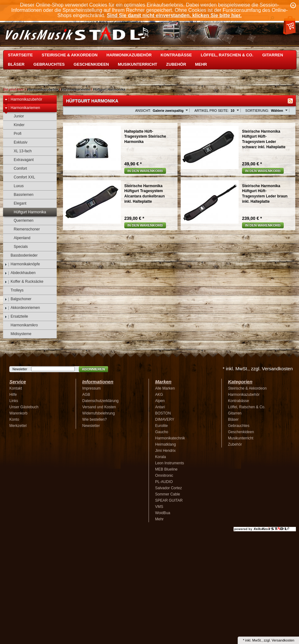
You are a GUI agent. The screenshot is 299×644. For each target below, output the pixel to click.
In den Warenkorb (145, 171)
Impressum (91, 388)
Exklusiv (18, 142)
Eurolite (161, 426)
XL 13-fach (20, 151)
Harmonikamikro (21, 325)
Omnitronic (164, 476)
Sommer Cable (168, 494)
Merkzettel (18, 426)
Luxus (16, 186)
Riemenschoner (24, 229)
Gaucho (162, 432)
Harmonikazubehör (129, 55)
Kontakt (16, 388)
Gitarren (273, 55)
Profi (15, 134)
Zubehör (176, 64)
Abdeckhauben (20, 273)
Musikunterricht (137, 64)
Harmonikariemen (76, 89)
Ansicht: (143, 111)
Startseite (20, 55)
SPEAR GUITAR (169, 500)
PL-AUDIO (164, 482)
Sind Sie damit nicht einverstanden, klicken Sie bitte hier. (174, 15)
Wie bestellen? (95, 419)
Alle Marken (165, 388)
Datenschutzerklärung (100, 401)
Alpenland (19, 238)
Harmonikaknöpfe (22, 264)
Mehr (201, 64)
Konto (14, 419)
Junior (16, 116)
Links (14, 401)
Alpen (160, 401)
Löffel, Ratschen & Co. (227, 55)
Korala (161, 457)
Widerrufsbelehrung (99, 413)
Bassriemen (21, 195)
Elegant (17, 204)
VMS (159, 507)
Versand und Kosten (99, 407)
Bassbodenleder (21, 256)
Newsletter (20, 369)
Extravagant (21, 160)
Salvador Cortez (168, 488)
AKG (159, 395)
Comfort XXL (21, 177)
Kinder (16, 125)
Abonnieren (93, 369)
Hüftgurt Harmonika (109, 89)
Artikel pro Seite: (211, 111)
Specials (18, 247)
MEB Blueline (166, 469)
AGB (86, 395)
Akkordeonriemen (22, 308)
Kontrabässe (176, 55)
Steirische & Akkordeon (70, 55)
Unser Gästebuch (24, 407)
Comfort (17, 169)
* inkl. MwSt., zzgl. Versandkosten (258, 369)
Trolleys (14, 290)
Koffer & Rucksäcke (24, 282)
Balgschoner (18, 299)
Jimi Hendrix (165, 451)
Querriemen (21, 221)
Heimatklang (166, 444)
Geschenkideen (91, 64)
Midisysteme (18, 334)
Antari (160, 407)
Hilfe (13, 395)
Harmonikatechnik (170, 438)
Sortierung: (257, 111)
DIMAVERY (165, 419)
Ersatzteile (16, 317)
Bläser (16, 64)
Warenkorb (18, 413)
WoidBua (163, 513)
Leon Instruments (170, 463)
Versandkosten (283, 640)
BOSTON (163, 413)
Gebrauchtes (49, 64)
